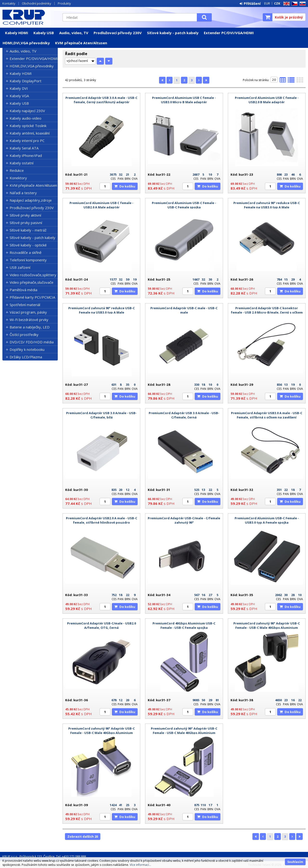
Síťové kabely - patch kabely (173, 33)
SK (302, 4)
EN (286, 4)
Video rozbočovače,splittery (33, 275)
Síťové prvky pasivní (26, 223)
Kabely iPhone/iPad (26, 155)
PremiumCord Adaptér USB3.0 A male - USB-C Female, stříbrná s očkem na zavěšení (267, 415)
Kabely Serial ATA (24, 148)
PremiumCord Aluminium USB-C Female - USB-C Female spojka (184, 205)
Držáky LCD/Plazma (26, 357)
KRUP (30, 17)
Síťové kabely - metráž (28, 230)
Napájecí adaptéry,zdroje (31, 200)
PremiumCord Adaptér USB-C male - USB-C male (184, 310)
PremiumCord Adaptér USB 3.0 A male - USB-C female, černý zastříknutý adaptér (101, 100)
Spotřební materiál (25, 305)
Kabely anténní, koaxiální (30, 133)
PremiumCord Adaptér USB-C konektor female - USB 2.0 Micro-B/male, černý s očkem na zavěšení (267, 312)
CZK (277, 3)
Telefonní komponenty (28, 260)
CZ (294, 4)
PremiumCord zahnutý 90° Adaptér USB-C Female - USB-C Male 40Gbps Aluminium (267, 625)
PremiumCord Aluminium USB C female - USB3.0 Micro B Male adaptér (184, 100)
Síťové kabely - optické (28, 245)
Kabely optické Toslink (28, 126)
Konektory (18, 178)
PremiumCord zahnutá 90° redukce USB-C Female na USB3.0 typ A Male (267, 205)
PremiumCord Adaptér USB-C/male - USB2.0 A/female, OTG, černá (102, 625)
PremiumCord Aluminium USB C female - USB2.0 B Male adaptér (267, 100)
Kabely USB (44, 33)
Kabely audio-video (26, 118)
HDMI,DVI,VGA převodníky (26, 43)
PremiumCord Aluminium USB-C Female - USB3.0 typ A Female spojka (267, 520)
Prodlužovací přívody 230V (118, 33)
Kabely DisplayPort (26, 81)
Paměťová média (23, 290)
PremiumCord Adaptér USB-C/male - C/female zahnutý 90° (184, 520)
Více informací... (140, 865)
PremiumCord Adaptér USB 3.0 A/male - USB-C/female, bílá (101, 415)
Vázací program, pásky (28, 312)
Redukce (17, 170)
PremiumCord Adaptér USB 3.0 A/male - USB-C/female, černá (184, 415)
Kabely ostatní (22, 163)
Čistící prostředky (24, 334)
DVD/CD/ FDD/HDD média (32, 342)
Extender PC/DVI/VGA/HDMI (229, 33)
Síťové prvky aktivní (25, 215)
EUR (267, 3)
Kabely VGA (19, 96)
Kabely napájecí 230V (27, 111)
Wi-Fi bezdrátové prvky (29, 320)
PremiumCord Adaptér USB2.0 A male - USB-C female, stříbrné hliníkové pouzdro (102, 520)
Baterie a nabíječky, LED (30, 327)
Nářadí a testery (23, 193)
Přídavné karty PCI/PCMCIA (32, 297)
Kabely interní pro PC (27, 141)
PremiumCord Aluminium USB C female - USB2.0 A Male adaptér (101, 205)
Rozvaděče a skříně (26, 252)
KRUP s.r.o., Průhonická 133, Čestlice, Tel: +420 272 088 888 (44, 856)
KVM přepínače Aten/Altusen (81, 43)
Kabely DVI (19, 88)
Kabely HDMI (17, 33)
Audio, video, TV (74, 33)
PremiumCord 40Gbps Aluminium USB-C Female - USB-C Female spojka (184, 625)
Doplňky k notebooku (27, 349)
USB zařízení (20, 267)
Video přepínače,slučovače (32, 282)
